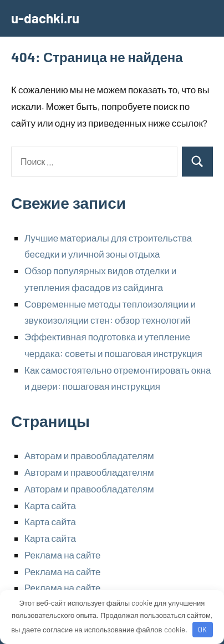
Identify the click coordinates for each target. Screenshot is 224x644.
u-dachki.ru (45, 18)
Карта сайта (50, 505)
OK (202, 630)
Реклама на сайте (63, 555)
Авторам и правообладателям (89, 455)
